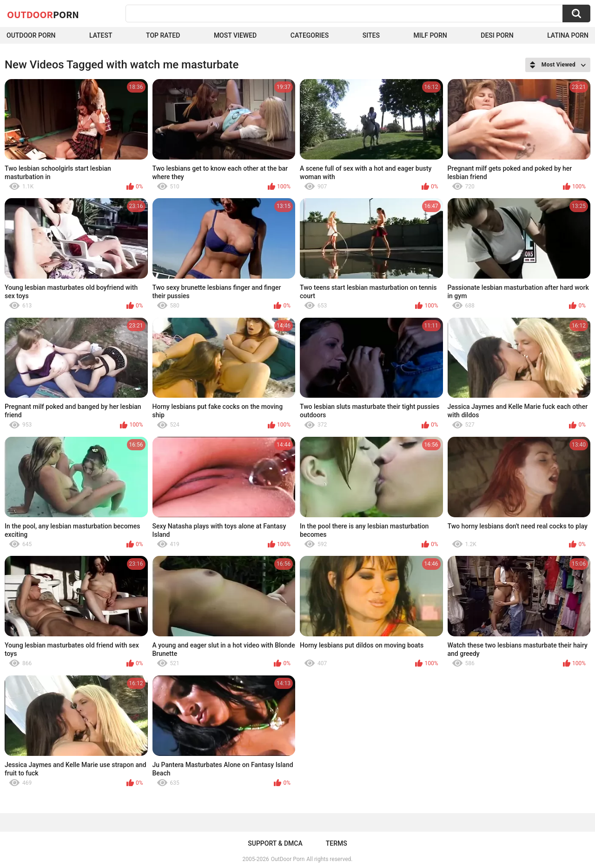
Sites (371, 35)
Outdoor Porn (31, 35)
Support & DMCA (275, 843)
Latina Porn (568, 35)
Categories (310, 35)
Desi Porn (497, 35)
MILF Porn (430, 35)
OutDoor (43, 14)
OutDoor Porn (288, 859)
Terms (337, 843)
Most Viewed (235, 35)
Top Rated (163, 35)
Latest (101, 35)
